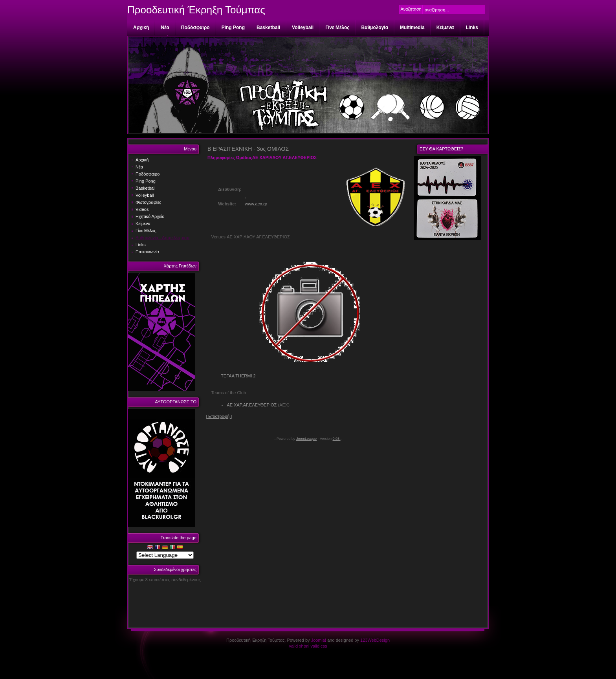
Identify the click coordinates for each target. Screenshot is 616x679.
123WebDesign (375, 640)
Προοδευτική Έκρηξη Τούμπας (196, 10)
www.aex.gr (256, 204)
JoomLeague (306, 439)
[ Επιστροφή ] (219, 416)
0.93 (337, 439)
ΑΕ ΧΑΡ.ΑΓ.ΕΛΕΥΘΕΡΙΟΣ (252, 405)
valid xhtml (299, 646)
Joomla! (319, 640)
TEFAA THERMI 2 (238, 376)
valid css (319, 646)
